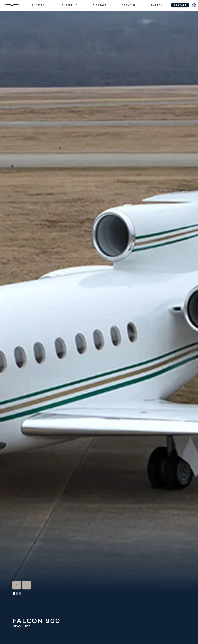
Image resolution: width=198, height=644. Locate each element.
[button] (38, 5)
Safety (157, 5)
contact (180, 5)
